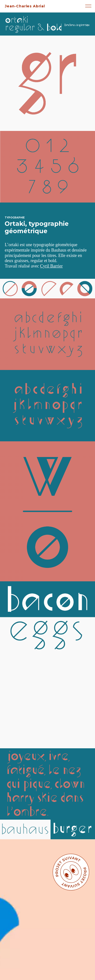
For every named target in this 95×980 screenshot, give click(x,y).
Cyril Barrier (51, 266)
